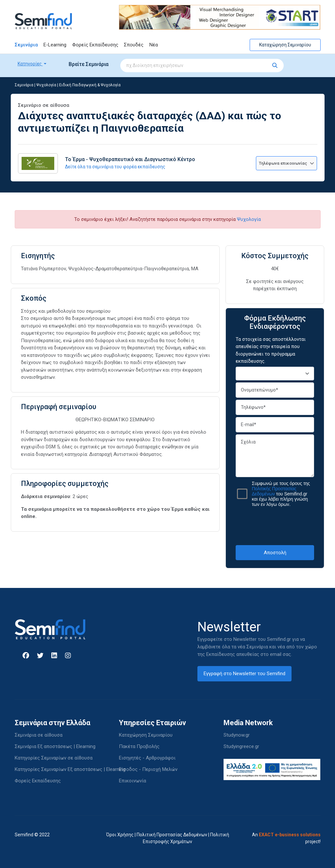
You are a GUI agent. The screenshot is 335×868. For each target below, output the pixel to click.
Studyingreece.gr (241, 746)
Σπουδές (134, 45)
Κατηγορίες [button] (30, 64)
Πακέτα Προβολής (139, 746)
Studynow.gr (237, 735)
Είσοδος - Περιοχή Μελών (148, 769)
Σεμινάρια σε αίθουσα (39, 735)
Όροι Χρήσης (120, 835)
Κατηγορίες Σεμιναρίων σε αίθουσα (54, 758)
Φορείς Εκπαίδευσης (95, 45)
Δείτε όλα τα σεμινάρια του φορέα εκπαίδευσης (115, 167)
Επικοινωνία (133, 781)
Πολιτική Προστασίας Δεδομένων (172, 835)
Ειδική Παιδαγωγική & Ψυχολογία (90, 85)
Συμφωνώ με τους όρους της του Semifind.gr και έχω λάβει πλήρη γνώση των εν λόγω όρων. (281, 494)
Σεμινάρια (26, 45)
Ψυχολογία (46, 85)
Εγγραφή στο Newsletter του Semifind (244, 674)
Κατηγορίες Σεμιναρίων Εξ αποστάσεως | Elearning (70, 769)
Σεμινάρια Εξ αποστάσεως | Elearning (55, 746)
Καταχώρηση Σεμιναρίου (285, 45)
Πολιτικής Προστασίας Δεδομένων (274, 491)
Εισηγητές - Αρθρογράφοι (147, 758)
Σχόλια (275, 456)
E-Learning (55, 45)
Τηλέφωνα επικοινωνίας (286, 163)
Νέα (154, 45)
